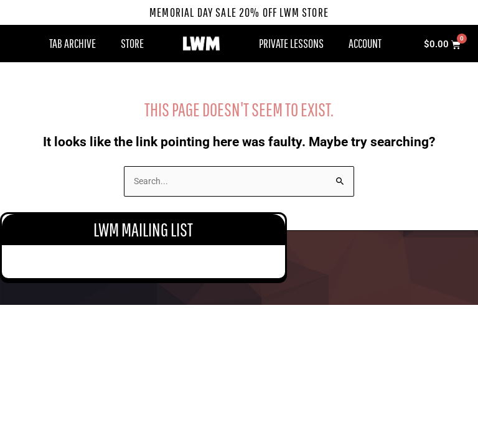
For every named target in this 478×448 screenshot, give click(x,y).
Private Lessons (291, 43)
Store (132, 43)
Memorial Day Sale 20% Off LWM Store (239, 12)
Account (365, 43)
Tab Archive (73, 43)
